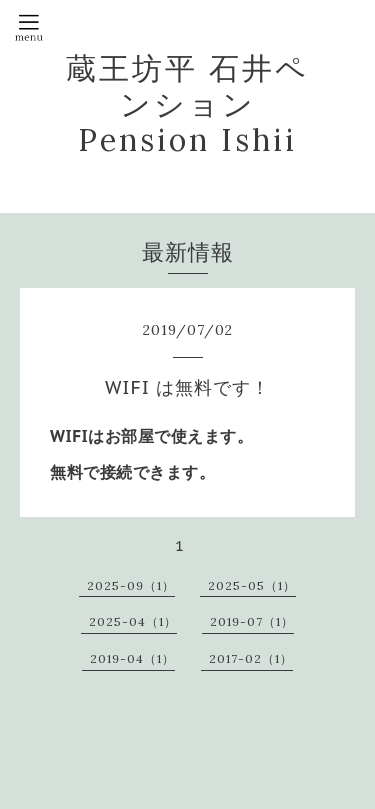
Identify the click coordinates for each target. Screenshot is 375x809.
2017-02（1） (251, 658)
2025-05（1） (252, 585)
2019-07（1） (252, 621)
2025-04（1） (133, 621)
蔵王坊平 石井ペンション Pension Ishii (187, 104)
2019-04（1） (132, 658)
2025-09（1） (131, 585)
